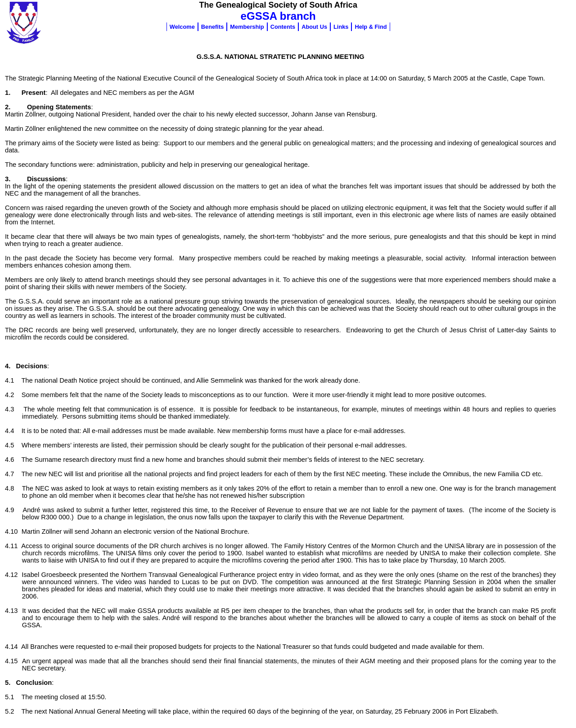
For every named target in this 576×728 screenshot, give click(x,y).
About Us (314, 27)
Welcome (182, 27)
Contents (283, 27)
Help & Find (371, 27)
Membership (247, 27)
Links (341, 27)
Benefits (213, 27)
